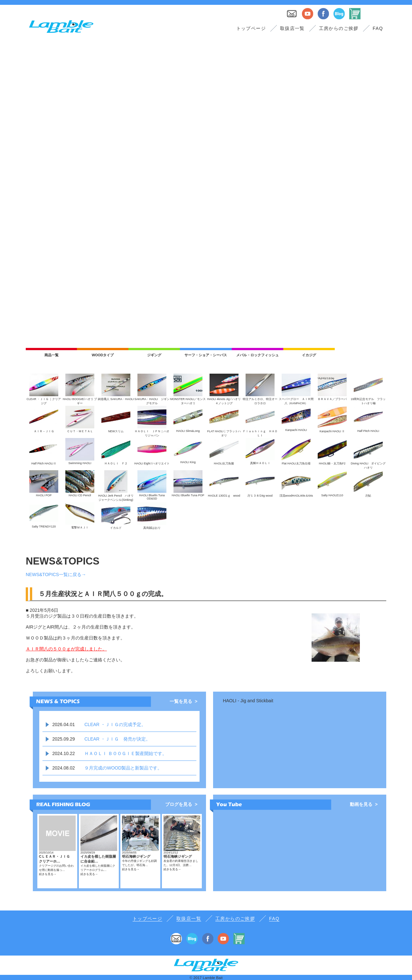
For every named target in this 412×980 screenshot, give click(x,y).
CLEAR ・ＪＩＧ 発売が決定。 (117, 739)
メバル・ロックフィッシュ (257, 355)
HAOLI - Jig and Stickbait (248, 701)
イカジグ (309, 355)
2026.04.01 (63, 724)
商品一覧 (51, 355)
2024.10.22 (63, 753)
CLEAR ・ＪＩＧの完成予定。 (115, 724)
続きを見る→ (48, 874)
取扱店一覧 (292, 28)
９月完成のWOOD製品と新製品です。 (123, 768)
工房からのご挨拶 (339, 28)
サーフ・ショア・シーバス (206, 355)
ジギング (154, 355)
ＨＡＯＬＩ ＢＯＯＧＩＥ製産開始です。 (126, 753)
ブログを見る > (181, 804)
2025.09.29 (63, 739)
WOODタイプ (103, 355)
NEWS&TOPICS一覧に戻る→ (56, 574)
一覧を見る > (183, 701)
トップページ (251, 28)
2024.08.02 (63, 768)
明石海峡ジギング (136, 856)
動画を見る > (364, 804)
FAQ (378, 28)
